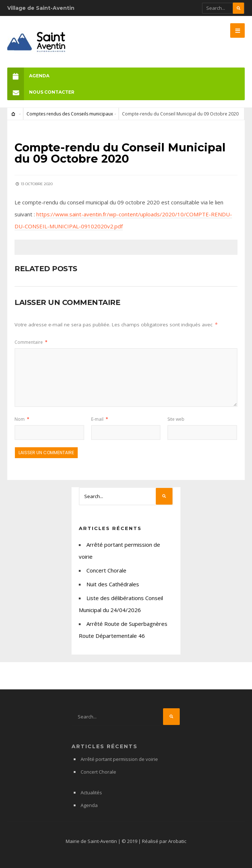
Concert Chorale (106, 570)
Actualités (91, 792)
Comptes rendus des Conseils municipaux (70, 114)
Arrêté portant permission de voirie (119, 759)
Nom (22, 419)
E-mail (100, 419)
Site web (176, 419)
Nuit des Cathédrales (113, 584)
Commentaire (31, 342)
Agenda (28, 76)
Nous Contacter (41, 92)
